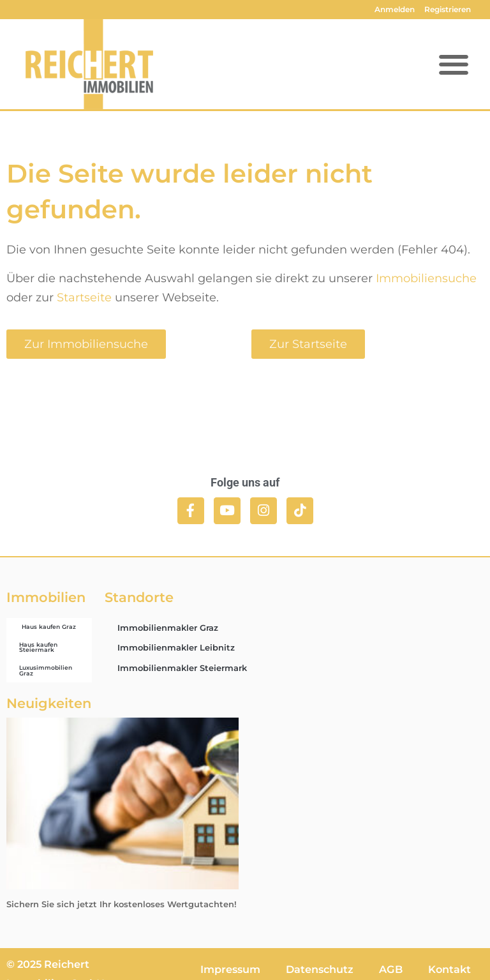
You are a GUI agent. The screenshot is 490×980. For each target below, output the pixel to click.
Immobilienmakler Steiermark (182, 668)
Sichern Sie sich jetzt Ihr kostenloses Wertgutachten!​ (122, 904)
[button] (453, 64)
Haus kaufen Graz (49, 627)
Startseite (84, 298)
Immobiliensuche (426, 278)
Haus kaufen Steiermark (38, 647)
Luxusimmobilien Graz (46, 670)
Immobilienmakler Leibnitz (176, 647)
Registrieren (448, 9)
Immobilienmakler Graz (168, 628)
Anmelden (395, 9)
